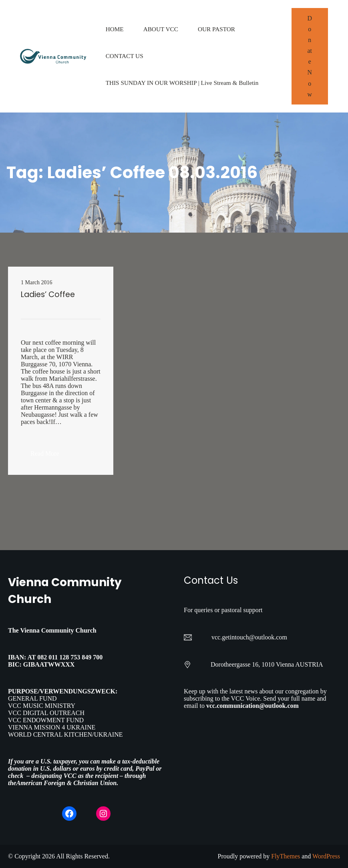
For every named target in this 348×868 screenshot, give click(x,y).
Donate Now (310, 56)
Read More (50, 456)
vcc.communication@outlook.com (252, 706)
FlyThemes (286, 856)
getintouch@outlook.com (254, 637)
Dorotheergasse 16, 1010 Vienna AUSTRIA (267, 664)
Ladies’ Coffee (48, 294)
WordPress (326, 856)
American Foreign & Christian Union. (68, 783)
